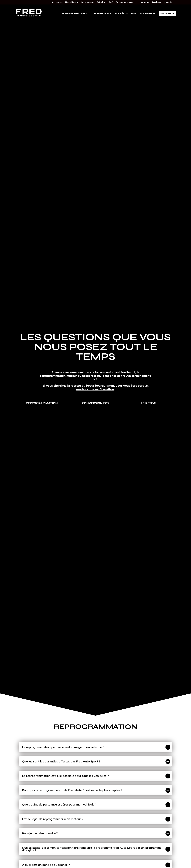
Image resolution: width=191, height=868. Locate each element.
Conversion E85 (101, 14)
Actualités (102, 2)
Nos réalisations (125, 14)
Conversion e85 (95, 403)
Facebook (157, 2)
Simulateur (167, 14)
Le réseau (149, 403)
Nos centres (57, 2)
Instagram (145, 2)
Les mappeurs (88, 2)
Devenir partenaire (124, 2)
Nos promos (147, 14)
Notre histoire (72, 2)
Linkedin (168, 2)
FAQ (111, 2)
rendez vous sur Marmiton (95, 389)
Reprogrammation (73, 14)
